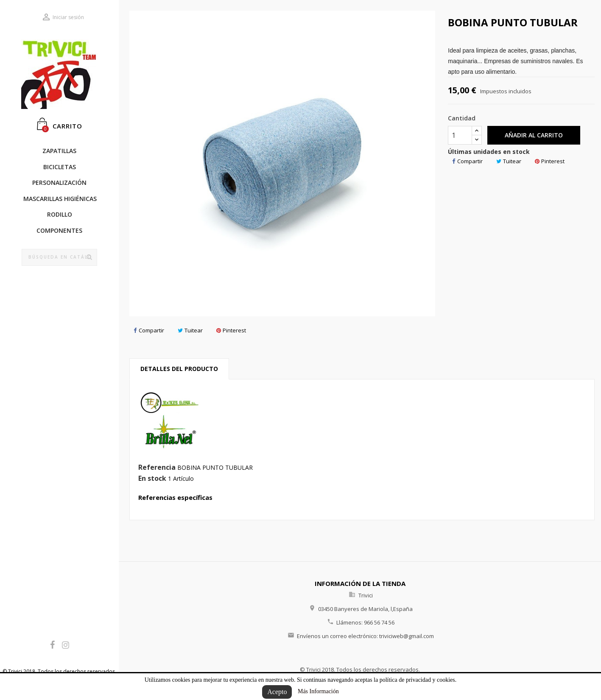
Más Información (318, 691)
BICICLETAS (60, 167)
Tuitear (190, 330)
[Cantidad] (460, 135)
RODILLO (60, 214)
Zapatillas (59, 151)
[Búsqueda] (60, 257)
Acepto (277, 692)
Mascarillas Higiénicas (60, 199)
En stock (152, 479)
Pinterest (231, 330)
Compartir (149, 330)
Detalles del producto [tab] (179, 369)
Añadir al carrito (534, 135)
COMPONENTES (59, 230)
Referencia (157, 468)
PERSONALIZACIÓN (59, 183)
